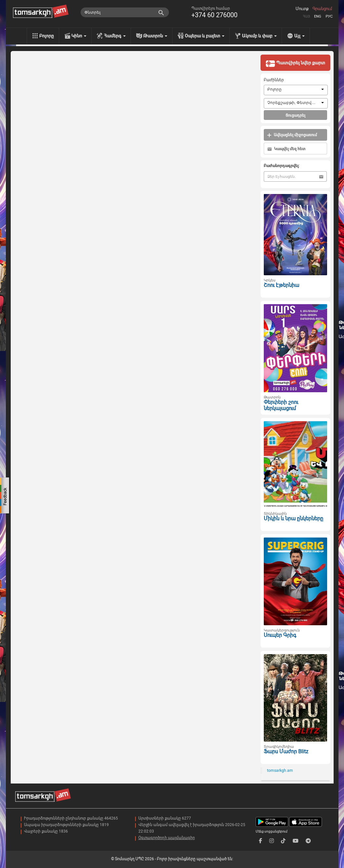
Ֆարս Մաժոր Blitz (286, 751)
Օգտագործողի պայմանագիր (167, 838)
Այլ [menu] (299, 36)
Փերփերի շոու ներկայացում (281, 405)
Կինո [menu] (79, 36)
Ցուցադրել (295, 115)
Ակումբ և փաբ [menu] (259, 36)
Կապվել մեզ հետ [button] (286, 149)
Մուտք (302, 9)
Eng (318, 16)
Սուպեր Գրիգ (280, 635)
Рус (329, 16)
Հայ (306, 16)
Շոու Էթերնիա (281, 285)
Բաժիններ (274, 80)
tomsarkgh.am (280, 771)
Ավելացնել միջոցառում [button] (292, 135)
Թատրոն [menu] (155, 36)
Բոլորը (47, 36)
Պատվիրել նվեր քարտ (295, 63)
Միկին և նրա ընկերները (293, 518)
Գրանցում (322, 9)
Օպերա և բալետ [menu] (205, 36)
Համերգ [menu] (115, 36)
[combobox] (296, 90)
